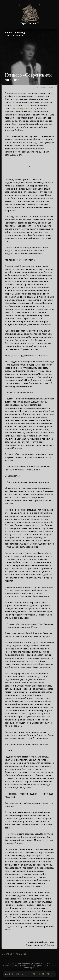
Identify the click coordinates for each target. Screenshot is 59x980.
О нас (46, 974)
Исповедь (21, 33)
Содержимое (18, 974)
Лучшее (35, 974)
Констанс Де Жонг (15, 35)
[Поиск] (53, 974)
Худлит (9, 33)
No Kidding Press (21, 109)
